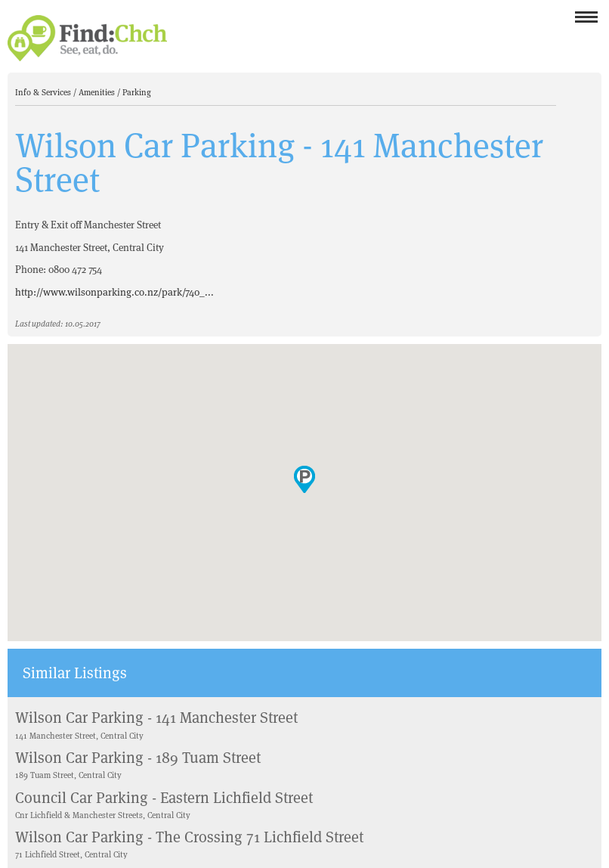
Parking (137, 92)
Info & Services (44, 92)
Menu (586, 22)
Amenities (98, 92)
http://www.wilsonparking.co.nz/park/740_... (114, 292)
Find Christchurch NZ (87, 38)
